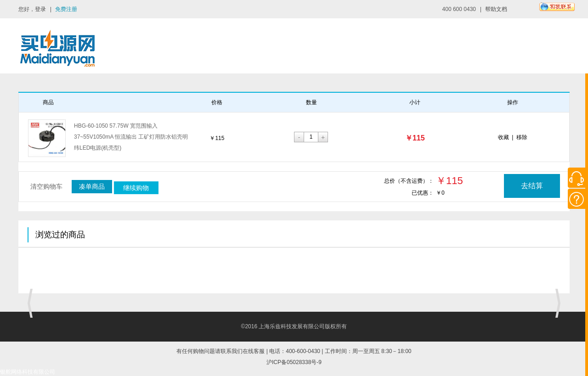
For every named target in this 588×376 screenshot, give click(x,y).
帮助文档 (496, 9)
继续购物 (136, 188)
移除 (522, 137)
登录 (40, 9)
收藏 (503, 137)
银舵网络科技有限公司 (28, 372)
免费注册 (66, 9)
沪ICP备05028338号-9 (294, 362)
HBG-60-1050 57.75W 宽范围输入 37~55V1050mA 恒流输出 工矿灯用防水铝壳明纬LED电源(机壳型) (131, 137)
